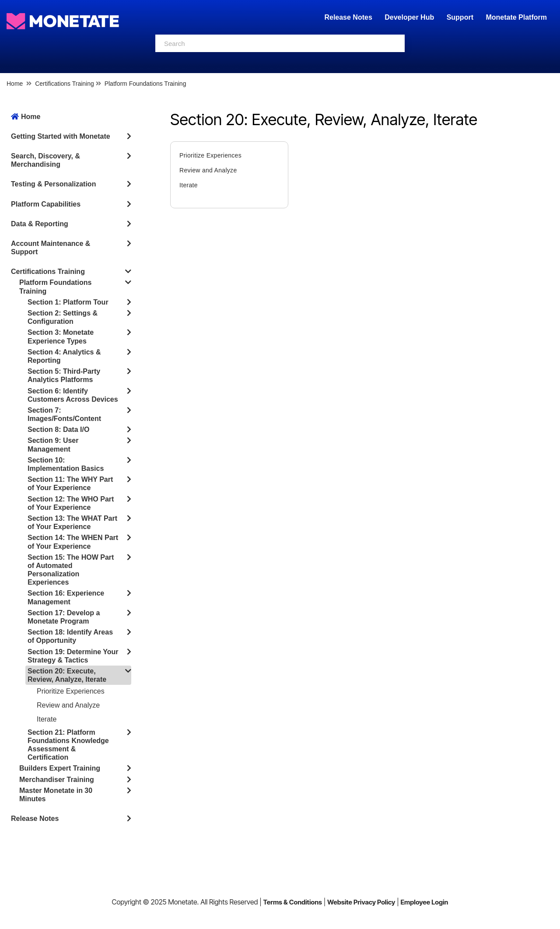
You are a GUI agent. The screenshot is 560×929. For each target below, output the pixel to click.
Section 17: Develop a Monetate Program (64, 617)
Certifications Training (65, 84)
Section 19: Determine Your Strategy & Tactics (73, 656)
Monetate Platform (516, 17)
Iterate (47, 719)
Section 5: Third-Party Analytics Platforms (64, 375)
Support (460, 17)
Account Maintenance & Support (51, 248)
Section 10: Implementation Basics (66, 464)
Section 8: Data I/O (58, 429)
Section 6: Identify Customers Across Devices (73, 395)
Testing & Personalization (53, 184)
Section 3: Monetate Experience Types (61, 337)
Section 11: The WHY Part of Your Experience (70, 484)
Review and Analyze (68, 705)
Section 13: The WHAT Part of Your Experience (72, 522)
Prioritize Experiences (71, 691)
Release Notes (349, 17)
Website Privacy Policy (361, 902)
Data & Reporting (40, 224)
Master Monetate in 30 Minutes (56, 795)
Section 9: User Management (53, 445)
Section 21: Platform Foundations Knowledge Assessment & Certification (68, 745)
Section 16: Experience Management (66, 597)
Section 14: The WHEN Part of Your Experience (73, 542)
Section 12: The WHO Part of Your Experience (71, 503)
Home (15, 84)
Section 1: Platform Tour (68, 302)
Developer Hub (409, 17)
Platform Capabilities (46, 204)
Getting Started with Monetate (61, 136)
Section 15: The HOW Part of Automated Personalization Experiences (71, 570)
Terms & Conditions (292, 902)
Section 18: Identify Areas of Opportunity (70, 636)
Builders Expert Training (60, 768)
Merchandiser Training (57, 780)
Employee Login (424, 902)
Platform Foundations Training (145, 84)
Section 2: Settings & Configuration (63, 317)
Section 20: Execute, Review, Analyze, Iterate (67, 675)
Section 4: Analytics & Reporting (64, 356)
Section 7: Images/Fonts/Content (64, 414)
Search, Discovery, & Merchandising (45, 160)
